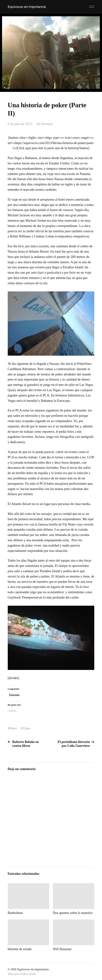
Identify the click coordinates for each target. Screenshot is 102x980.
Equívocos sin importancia (27, 7)
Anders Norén (28, 974)
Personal (47, 124)
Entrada (14, 694)
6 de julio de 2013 (20, 124)
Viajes (26, 728)
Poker (13, 728)
